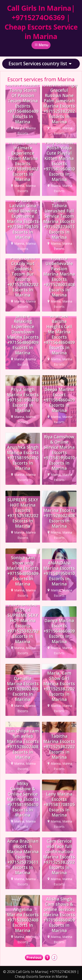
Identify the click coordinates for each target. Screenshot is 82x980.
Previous (34, 957)
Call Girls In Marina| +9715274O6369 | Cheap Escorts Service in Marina (41, 22)
